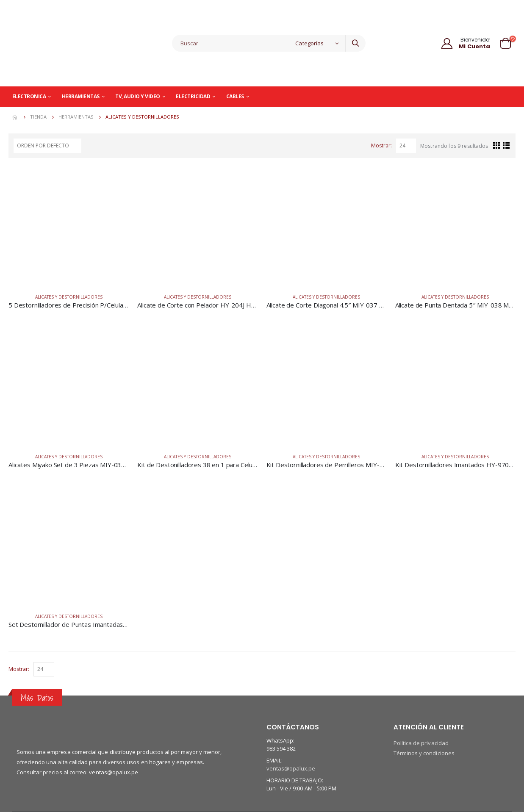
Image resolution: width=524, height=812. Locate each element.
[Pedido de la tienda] (47, 146)
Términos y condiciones (424, 753)
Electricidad (193, 96)
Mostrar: (381, 145)
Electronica (29, 96)
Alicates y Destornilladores (69, 297)
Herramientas (81, 96)
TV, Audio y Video (138, 96)
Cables (235, 96)
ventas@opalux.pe (291, 768)
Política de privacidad (421, 743)
